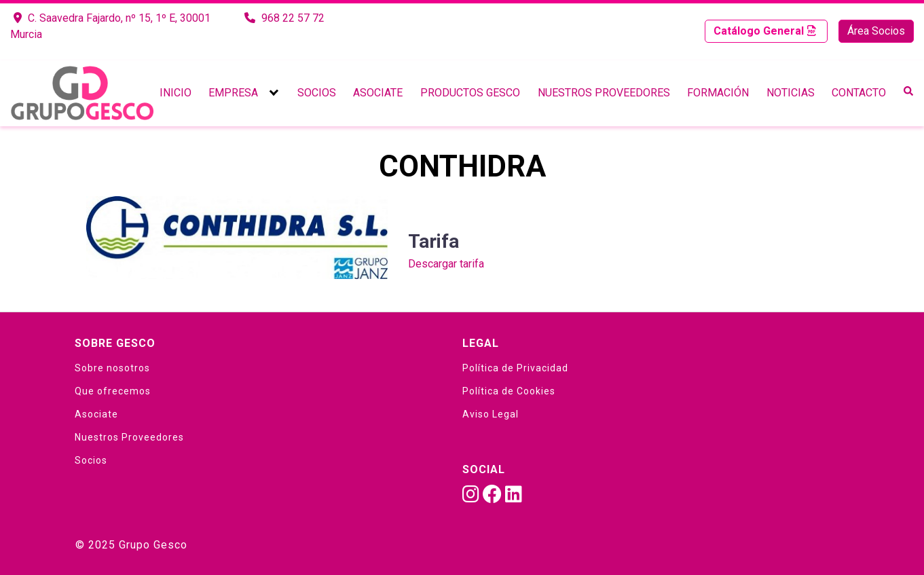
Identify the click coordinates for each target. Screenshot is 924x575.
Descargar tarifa (446, 264)
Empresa (233, 93)
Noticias (791, 93)
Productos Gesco (470, 93)
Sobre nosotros (112, 368)
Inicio (175, 93)
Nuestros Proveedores (604, 93)
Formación (718, 93)
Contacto (859, 93)
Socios (317, 93)
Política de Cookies (509, 391)
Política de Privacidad (515, 368)
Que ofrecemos (113, 391)
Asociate (378, 93)
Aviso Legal (491, 414)
